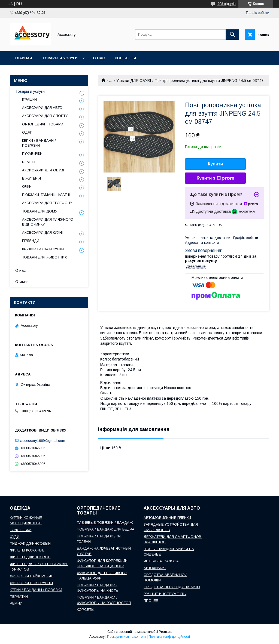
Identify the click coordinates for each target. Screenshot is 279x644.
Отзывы (22, 282)
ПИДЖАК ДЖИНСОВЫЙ (30, 543)
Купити (216, 164)
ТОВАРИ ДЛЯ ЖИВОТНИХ (45, 257)
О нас (99, 58)
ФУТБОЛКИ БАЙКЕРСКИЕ (31, 576)
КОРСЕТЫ (86, 610)
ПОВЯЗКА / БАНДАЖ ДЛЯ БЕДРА (106, 529)
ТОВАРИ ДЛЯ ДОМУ (40, 211)
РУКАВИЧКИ (32, 154)
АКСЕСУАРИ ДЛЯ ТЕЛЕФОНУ (47, 203)
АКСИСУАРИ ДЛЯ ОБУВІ (43, 170)
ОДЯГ (27, 132)
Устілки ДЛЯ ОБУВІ (134, 81)
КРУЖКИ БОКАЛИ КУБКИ (43, 249)
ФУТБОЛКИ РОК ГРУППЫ (31, 583)
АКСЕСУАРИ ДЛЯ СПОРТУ (45, 116)
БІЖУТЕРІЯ (31, 178)
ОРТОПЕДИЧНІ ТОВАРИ (43, 124)
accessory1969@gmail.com (43, 440)
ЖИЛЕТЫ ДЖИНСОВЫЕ (30, 557)
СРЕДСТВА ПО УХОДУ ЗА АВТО (172, 587)
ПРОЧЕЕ (151, 601)
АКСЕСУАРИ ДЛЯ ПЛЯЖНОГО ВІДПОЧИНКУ (48, 222)
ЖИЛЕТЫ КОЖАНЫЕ (27, 550)
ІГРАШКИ (29, 99)
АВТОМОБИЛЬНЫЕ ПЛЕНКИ (167, 518)
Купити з (215, 178)
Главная (23, 58)
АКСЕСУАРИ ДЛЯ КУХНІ (42, 232)
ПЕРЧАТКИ (19, 597)
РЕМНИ (16, 603)
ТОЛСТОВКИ (21, 530)
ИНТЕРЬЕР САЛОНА (161, 561)
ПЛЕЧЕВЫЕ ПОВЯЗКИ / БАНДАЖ (105, 523)
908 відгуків (227, 4)
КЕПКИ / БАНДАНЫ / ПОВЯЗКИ (36, 590)
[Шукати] (232, 35)
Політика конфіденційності (169, 637)
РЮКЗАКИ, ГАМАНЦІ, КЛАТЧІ (46, 195)
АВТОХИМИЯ (155, 568)
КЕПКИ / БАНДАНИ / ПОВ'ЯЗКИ (39, 143)
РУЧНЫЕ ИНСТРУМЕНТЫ (165, 594)
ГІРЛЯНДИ (31, 241)
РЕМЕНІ (29, 162)
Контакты (125, 58)
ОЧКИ (27, 187)
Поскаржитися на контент (127, 637)
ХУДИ (15, 537)
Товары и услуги (60, 58)
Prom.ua (165, 632)
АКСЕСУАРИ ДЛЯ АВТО (42, 108)
